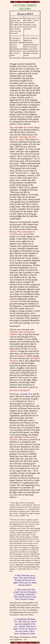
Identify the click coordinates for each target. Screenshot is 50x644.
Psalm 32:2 (27, 394)
